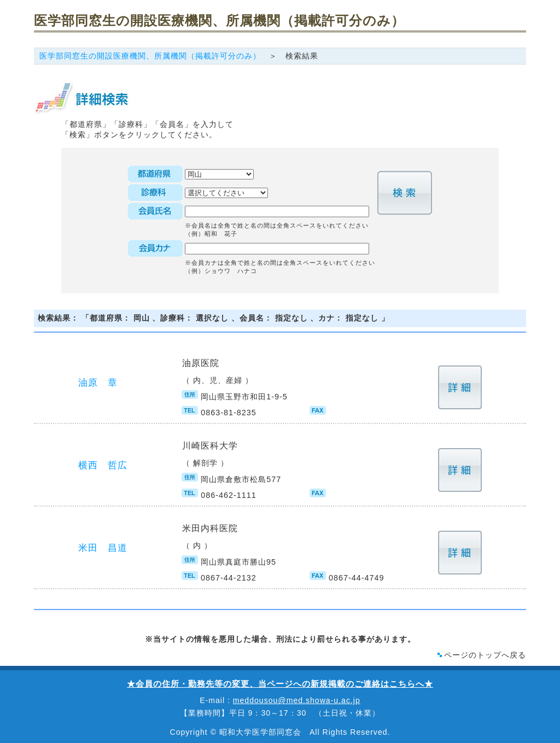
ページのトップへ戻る (485, 655)
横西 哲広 (103, 465)
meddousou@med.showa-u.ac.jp (297, 700)
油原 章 (98, 383)
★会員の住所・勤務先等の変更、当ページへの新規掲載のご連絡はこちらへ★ (280, 684)
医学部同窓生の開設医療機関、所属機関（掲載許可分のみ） (150, 56)
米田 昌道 (103, 548)
